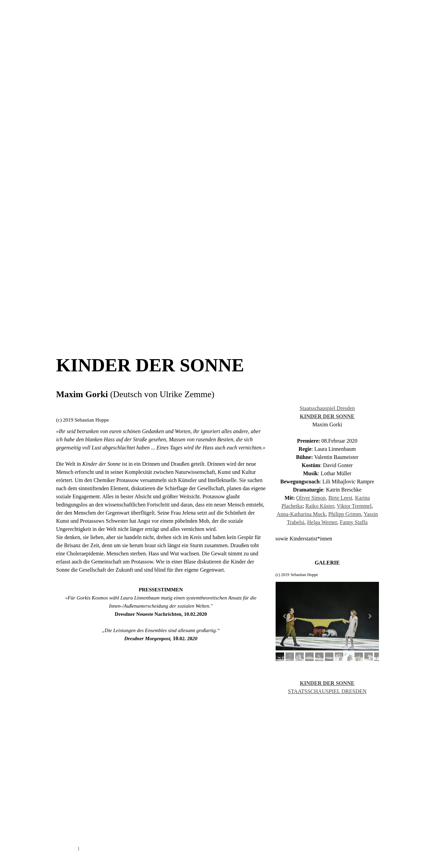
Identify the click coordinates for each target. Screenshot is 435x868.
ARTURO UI (101, 244)
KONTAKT (306, 159)
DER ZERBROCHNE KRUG (300, 263)
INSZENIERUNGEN (201, 159)
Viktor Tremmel (354, 506)
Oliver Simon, (311, 498)
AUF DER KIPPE (208, 320)
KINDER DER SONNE (103, 263)
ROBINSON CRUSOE (193, 301)
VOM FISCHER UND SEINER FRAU (281, 282)
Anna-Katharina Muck (301, 514)
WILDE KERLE (197, 263)
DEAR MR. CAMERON (282, 301)
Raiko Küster (320, 506)
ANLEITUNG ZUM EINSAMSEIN (237, 301)
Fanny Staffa (354, 522)
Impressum (66, 849)
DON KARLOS (69, 263)
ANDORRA (169, 263)
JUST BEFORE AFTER (172, 320)
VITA (263, 159)
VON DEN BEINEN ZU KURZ (228, 244)
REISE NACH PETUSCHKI (152, 301)
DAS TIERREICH (359, 282)
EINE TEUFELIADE (320, 301)
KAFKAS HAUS (263, 263)
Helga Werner (322, 522)
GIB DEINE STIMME (207, 282)
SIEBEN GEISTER (139, 263)
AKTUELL (128, 159)
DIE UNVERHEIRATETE (183, 244)
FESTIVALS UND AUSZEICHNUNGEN (218, 186)
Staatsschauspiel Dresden (327, 408)
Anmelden (370, 856)
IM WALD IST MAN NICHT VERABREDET (85, 320)
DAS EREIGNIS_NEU (137, 282)
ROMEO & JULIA (71, 244)
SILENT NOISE (70, 301)
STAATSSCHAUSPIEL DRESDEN (327, 691)
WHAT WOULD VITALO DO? (108, 301)
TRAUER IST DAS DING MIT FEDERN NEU (86, 282)
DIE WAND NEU (172, 282)
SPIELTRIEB (240, 282)
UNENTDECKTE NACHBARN (138, 244)
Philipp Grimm (345, 514)
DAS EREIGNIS (337, 263)
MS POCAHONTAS (325, 282)
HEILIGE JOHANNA (230, 263)
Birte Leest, (341, 498)
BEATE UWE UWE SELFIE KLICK (278, 244)
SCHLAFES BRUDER (134, 320)
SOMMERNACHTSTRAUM (355, 244)
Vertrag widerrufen (105, 849)
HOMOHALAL (318, 244)
